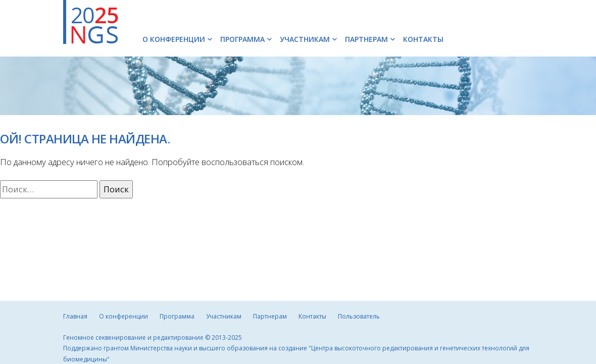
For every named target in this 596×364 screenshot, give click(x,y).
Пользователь (359, 316)
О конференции (174, 39)
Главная (75, 316)
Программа (242, 39)
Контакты (423, 39)
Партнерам (366, 39)
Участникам (305, 39)
